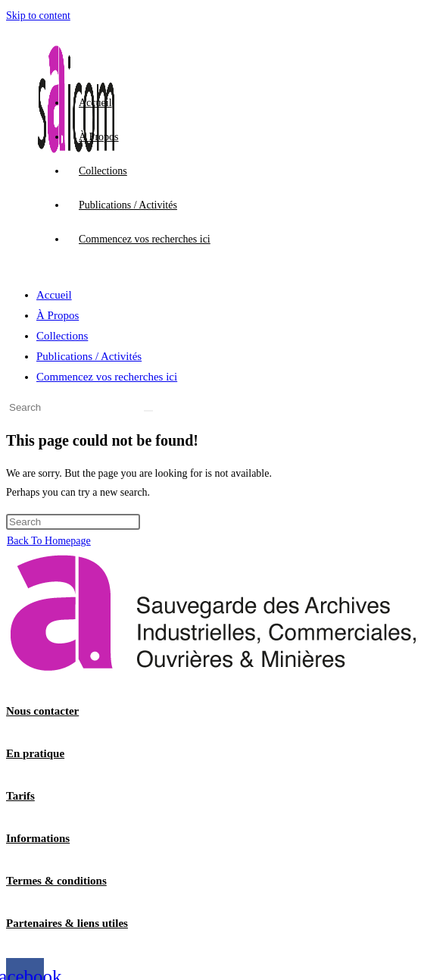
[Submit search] (148, 411)
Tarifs (20, 796)
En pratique (35, 753)
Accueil (54, 295)
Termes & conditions (56, 881)
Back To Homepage (49, 541)
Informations (38, 838)
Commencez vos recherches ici (107, 377)
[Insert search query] (73, 407)
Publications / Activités (89, 356)
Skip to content (38, 16)
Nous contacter (42, 711)
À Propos (58, 315)
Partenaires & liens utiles (67, 923)
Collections (62, 336)
